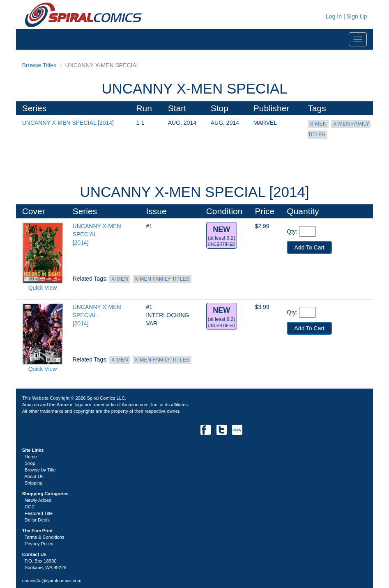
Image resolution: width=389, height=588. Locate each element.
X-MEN (318, 124)
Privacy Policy (39, 544)
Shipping (34, 483)
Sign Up (357, 16)
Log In (333, 16)
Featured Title (39, 513)
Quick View (43, 288)
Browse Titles (39, 65)
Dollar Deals (37, 520)
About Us (34, 476)
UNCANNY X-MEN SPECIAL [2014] (68, 123)
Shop (30, 463)
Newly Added (38, 500)
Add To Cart (309, 247)
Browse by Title (40, 470)
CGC (30, 507)
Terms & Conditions (45, 537)
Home (31, 457)
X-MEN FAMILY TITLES (162, 279)
